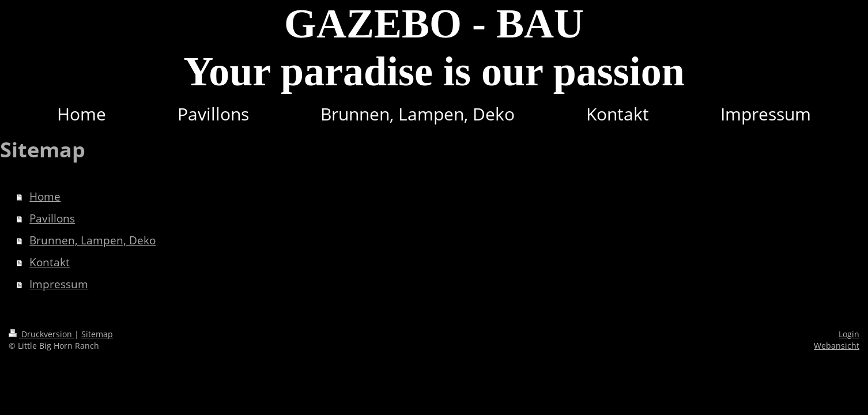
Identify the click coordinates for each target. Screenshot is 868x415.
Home (45, 197)
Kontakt (50, 262)
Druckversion (41, 334)
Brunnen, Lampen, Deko (93, 240)
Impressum (59, 284)
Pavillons (52, 218)
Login (849, 334)
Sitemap (97, 334)
